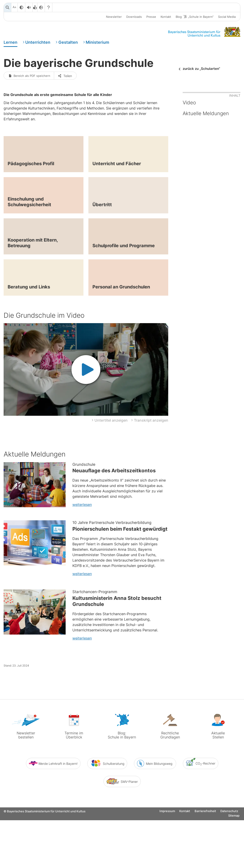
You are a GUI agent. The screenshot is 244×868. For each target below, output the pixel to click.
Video (189, 127)
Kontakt (166, 17)
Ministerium (97, 44)
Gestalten (68, 44)
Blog (195, 17)
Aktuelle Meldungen (206, 137)
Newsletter (114, 17)
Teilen (67, 99)
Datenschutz (229, 865)
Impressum (167, 865)
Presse (151, 17)
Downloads (134, 17)
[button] (110, 494)
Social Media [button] (227, 17)
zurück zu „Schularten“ (201, 74)
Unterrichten (38, 44)
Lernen (10, 44)
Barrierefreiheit (205, 865)
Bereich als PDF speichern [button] (30, 99)
